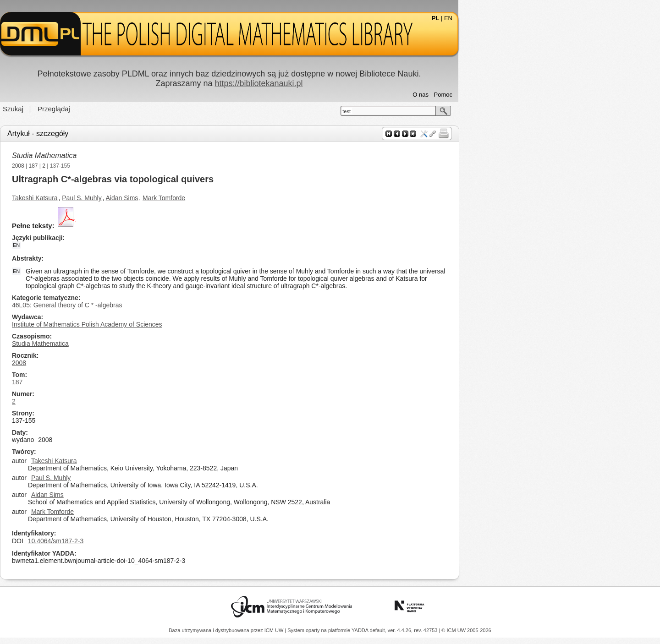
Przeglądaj (155, 109)
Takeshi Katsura (136, 198)
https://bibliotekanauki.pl (359, 83)
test (447, 111)
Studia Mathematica (145, 156)
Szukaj (114, 109)
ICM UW (275, 630)
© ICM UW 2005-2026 (466, 630)
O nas (521, 95)
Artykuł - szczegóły (139, 134)
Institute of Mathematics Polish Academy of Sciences (188, 324)
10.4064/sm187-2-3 (157, 541)
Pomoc (544, 95)
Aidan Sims (223, 198)
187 (134, 166)
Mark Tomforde (265, 198)
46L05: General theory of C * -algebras (168, 305)
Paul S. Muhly (182, 198)
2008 (119, 166)
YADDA (361, 630)
